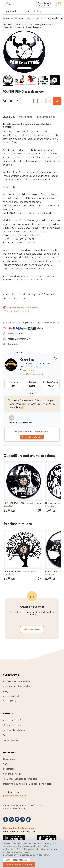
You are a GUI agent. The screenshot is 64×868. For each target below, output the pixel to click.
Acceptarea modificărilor (19, 865)
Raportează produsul (16, 311)
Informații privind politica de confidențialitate (27, 784)
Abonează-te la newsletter (17, 682)
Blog (6, 692)
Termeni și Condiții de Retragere (20, 779)
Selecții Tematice (12, 701)
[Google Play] (14, 838)
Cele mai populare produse (17, 687)
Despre (32, 393)
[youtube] (23, 820)
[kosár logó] (57, 4)
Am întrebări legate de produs (21, 308)
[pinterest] (17, 820)
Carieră (7, 764)
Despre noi (9, 759)
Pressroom (9, 769)
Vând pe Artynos (12, 725)
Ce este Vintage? (12, 720)
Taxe (6, 735)
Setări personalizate (16, 860)
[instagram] (11, 820)
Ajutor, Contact (11, 740)
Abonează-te (32, 630)
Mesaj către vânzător (32, 437)
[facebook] (6, 820)
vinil (29, 339)
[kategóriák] (9, 11)
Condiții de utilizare (13, 774)
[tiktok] (28, 820)
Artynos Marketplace (14, 730)
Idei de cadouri (11, 697)
